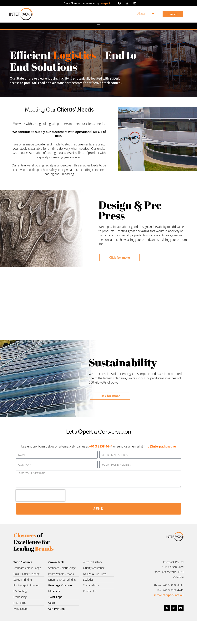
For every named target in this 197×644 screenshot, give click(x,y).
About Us (146, 14)
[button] (99, 26)
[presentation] (40, 495)
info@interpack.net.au (160, 446)
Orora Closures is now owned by (87, 3)
